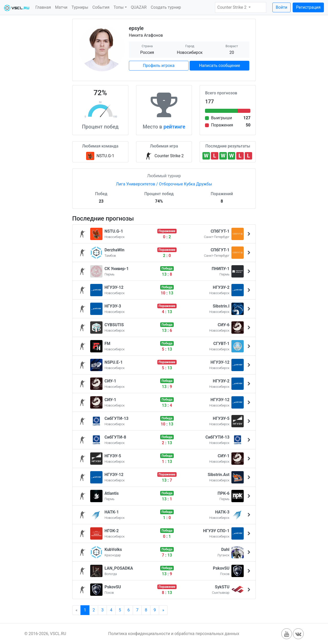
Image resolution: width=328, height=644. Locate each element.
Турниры (80, 7)
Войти (281, 7)
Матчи (61, 7)
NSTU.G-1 (105, 156)
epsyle (136, 28)
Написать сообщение (220, 66)
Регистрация (308, 7)
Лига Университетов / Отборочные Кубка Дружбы (164, 184)
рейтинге (174, 127)
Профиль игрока (159, 66)
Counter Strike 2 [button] (232, 7)
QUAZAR (139, 7)
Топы (119, 7)
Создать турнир (166, 7)
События (101, 7)
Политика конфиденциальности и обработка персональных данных (174, 634)
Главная (43, 7)
